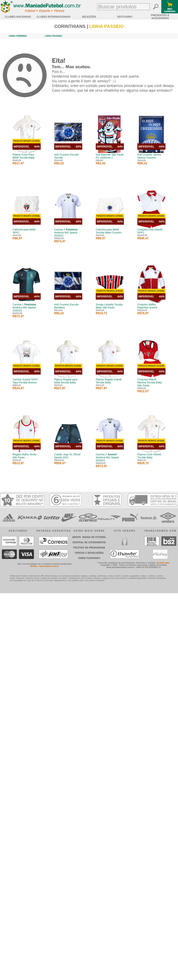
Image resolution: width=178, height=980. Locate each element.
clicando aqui (163, 563)
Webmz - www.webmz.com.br (44, 566)
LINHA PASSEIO (53, 36)
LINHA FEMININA (18, 36)
